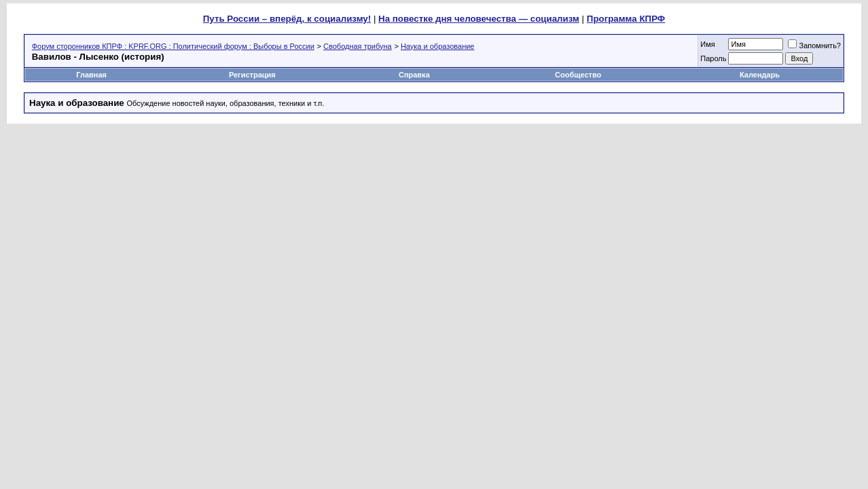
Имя (707, 44)
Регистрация (252, 75)
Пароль (713, 58)
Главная (91, 75)
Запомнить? (814, 46)
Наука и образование (438, 46)
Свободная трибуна (358, 46)
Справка (414, 75)
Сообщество (579, 75)
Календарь (760, 75)
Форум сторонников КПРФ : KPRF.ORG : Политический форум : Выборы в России (173, 46)
